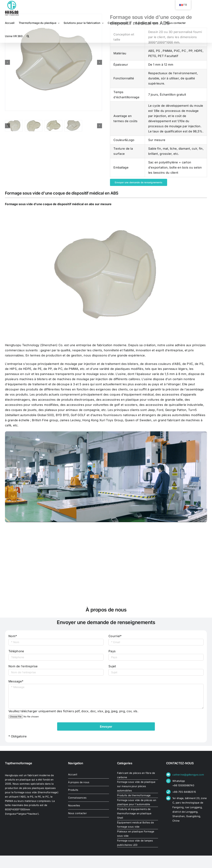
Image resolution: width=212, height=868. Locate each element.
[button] (28, 36)
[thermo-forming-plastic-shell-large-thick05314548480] (14, 126)
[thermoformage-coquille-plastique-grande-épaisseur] (34, 126)
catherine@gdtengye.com (188, 775)
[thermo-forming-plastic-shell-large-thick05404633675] (53, 126)
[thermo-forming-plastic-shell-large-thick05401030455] (53, 62)
